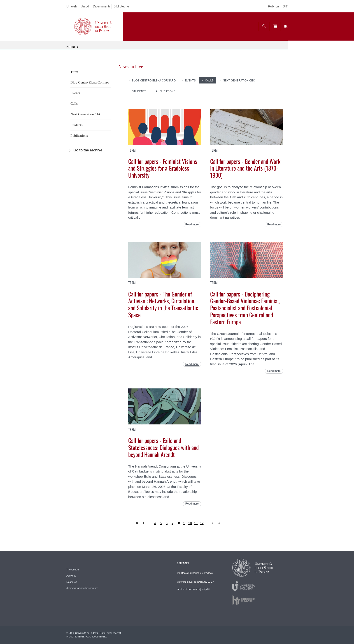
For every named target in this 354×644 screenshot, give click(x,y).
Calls (74, 103)
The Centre (73, 570)
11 (196, 523)
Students (77, 125)
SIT (285, 6)
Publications (79, 136)
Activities (71, 576)
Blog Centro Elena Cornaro (90, 82)
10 (190, 523)
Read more (192, 225)
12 (202, 523)
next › (213, 523)
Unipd (85, 6)
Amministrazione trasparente (82, 588)
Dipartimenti (101, 6)
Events (75, 93)
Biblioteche (121, 6)
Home (71, 47)
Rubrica (273, 6)
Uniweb (72, 6)
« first (137, 523)
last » (219, 523)
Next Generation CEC (86, 114)
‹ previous (143, 523)
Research (72, 582)
